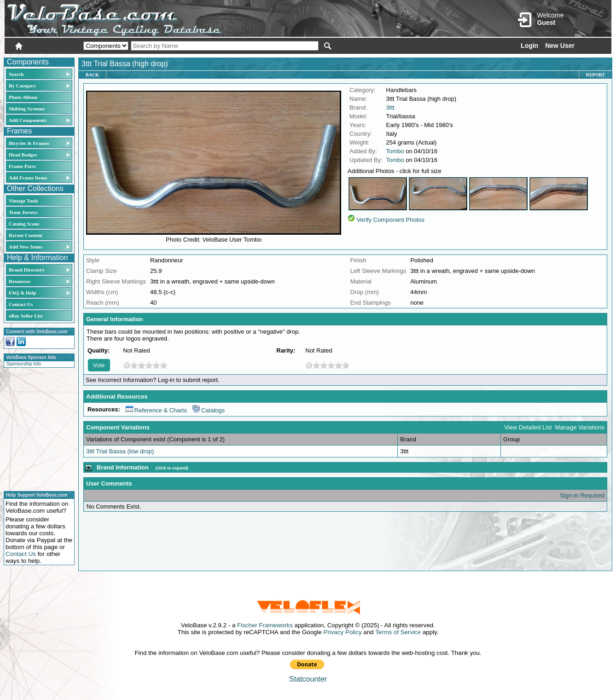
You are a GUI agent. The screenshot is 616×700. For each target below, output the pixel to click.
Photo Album (23, 97)
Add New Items (26, 247)
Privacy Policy (343, 632)
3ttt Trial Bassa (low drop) (120, 451)
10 (163, 365)
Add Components (28, 120)
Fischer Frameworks (265, 625)
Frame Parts (22, 166)
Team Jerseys (23, 212)
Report (596, 75)
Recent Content (26, 235)
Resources (20, 281)
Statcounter (308, 679)
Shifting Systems (27, 109)
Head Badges (23, 155)
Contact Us (21, 304)
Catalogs (209, 410)
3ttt (390, 107)
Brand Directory (27, 270)
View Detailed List (528, 427)
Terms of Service (398, 632)
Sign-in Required (582, 495)
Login (529, 46)
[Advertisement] (36, 428)
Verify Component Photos (391, 220)
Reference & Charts (156, 410)
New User (560, 46)
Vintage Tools (23, 201)
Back (92, 75)
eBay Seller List (26, 316)
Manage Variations (580, 427)
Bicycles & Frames (30, 143)
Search (16, 74)
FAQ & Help (23, 293)
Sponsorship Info (24, 364)
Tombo (395, 151)
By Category (22, 86)
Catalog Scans (24, 224)
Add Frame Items (28, 178)
